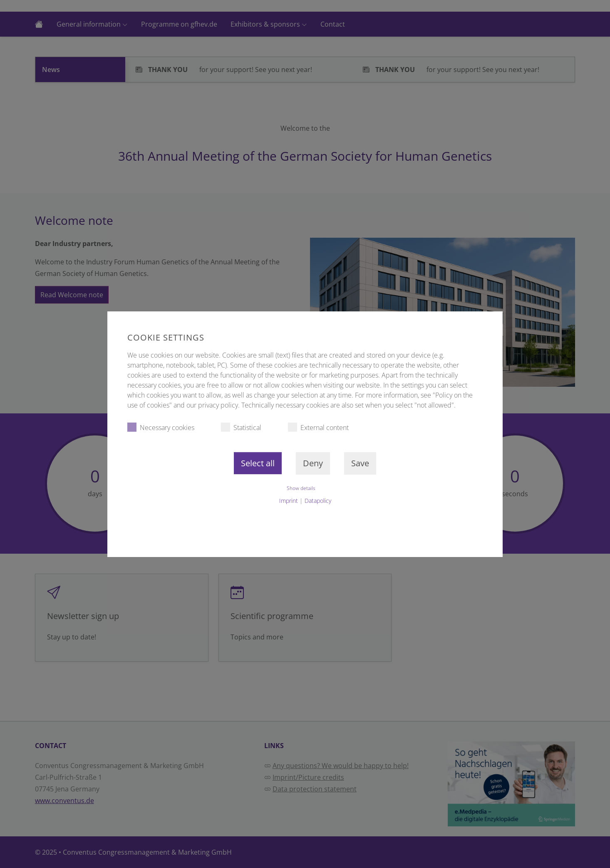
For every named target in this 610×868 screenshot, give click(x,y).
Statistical (241, 427)
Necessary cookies (161, 427)
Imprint (289, 501)
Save (360, 463)
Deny (313, 463)
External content (318, 427)
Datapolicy (318, 501)
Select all (258, 463)
